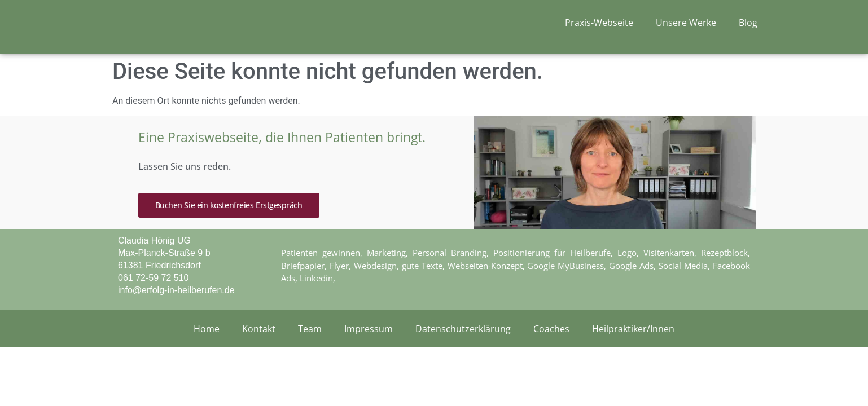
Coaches (551, 356)
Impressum (369, 356)
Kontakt (259, 356)
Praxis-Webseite (599, 28)
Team (310, 356)
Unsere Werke (686, 28)
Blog (748, 28)
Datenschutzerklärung (463, 356)
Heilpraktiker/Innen (633, 356)
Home (207, 356)
